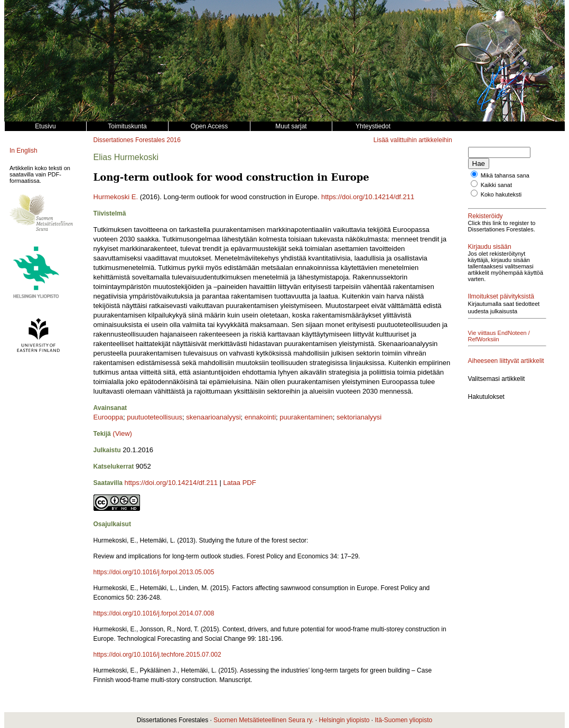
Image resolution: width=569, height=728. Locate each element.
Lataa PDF (240, 483)
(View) (122, 433)
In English (24, 151)
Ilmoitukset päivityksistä (501, 296)
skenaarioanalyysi (213, 417)
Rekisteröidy (486, 216)
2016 (174, 140)
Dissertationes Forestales (129, 140)
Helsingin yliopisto (344, 720)
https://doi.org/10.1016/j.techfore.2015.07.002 (157, 655)
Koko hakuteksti (501, 194)
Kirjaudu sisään (490, 247)
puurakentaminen (306, 417)
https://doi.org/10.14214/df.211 (368, 197)
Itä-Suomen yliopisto (403, 720)
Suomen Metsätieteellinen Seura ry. (263, 720)
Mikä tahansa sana (505, 175)
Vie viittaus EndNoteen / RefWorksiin (499, 336)
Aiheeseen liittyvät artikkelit (506, 361)
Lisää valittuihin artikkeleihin (413, 140)
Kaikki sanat (496, 185)
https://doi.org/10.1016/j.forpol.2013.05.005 (154, 572)
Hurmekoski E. (116, 197)
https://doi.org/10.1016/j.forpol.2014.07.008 (154, 613)
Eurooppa (108, 417)
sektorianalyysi (359, 417)
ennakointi (260, 417)
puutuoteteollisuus (155, 417)
